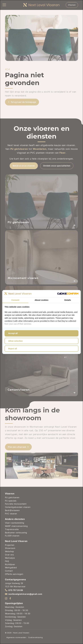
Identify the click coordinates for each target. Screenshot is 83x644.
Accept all (13, 333)
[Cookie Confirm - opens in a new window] (68, 294)
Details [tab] (68, 300)
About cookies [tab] (41, 300)
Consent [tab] (15, 300)
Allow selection (15, 341)
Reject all (13, 349)
